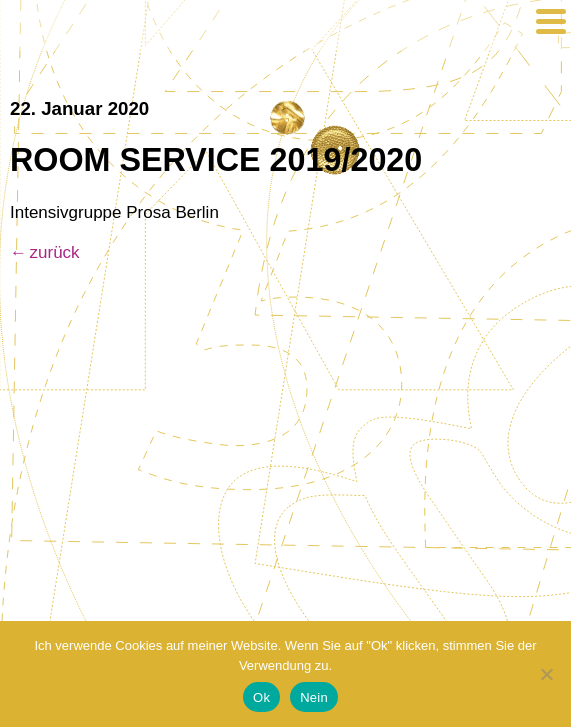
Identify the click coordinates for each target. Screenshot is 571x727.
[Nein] (546, 674)
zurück (55, 252)
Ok (261, 697)
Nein (314, 697)
